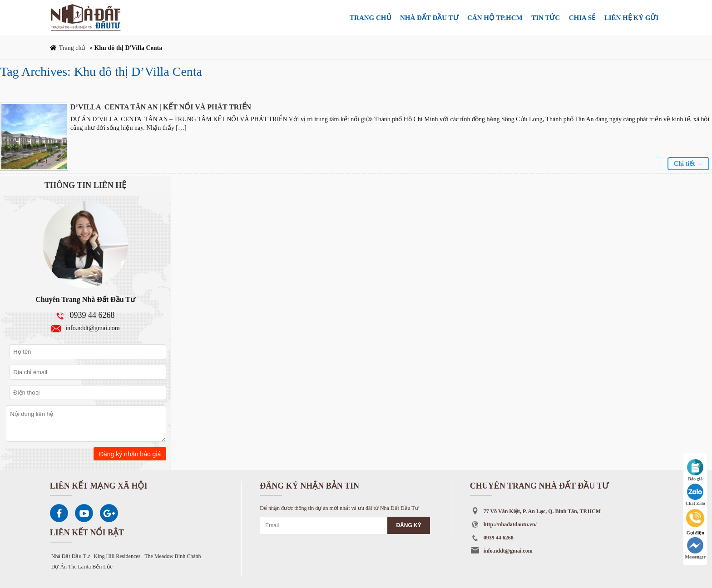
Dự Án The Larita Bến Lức (82, 567)
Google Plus (109, 513)
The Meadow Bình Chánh (173, 556)
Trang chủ (72, 48)
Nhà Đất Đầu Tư (71, 556)
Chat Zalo (695, 495)
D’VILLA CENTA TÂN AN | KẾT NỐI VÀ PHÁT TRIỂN (161, 107)
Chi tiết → (688, 164)
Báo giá (695, 470)
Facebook (59, 513)
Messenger (695, 548)
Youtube (84, 513)
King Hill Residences (117, 556)
